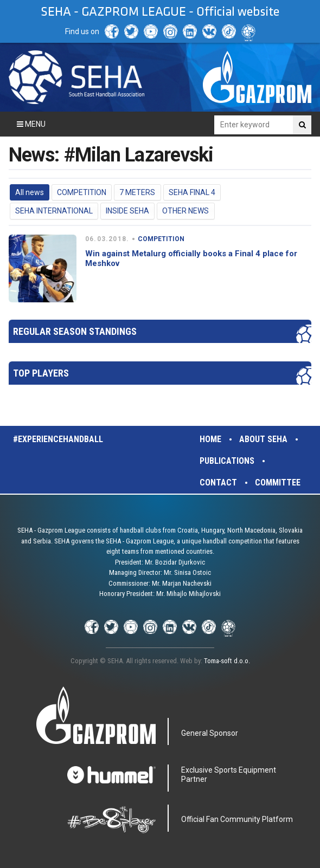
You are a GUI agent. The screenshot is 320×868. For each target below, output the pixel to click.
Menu (31, 124)
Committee (278, 482)
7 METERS (137, 192)
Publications (227, 461)
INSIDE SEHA (127, 211)
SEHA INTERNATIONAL (54, 211)
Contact (218, 482)
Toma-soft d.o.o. (227, 661)
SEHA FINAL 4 (192, 192)
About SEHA (263, 439)
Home (210, 439)
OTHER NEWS (185, 211)
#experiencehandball (58, 439)
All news (30, 192)
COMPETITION (82, 192)
